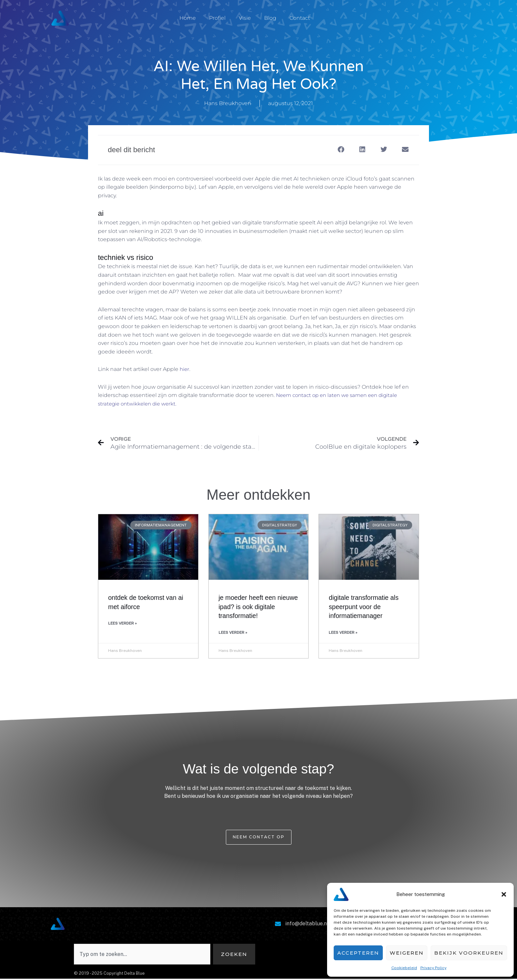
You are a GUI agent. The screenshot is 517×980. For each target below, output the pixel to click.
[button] (504, 894)
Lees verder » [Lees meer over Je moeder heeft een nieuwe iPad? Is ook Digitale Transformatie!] (233, 633)
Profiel (217, 18)
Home (188, 18)
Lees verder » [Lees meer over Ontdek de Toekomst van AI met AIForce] (122, 624)
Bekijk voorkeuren (469, 953)
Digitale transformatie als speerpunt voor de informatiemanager (366, 607)
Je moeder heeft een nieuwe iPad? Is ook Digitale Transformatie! (252, 607)
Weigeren (407, 953)
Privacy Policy (433, 968)
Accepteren (358, 953)
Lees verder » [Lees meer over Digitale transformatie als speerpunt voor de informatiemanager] (343, 633)
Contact (300, 18)
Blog (270, 18)
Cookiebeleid (404, 968)
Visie (245, 18)
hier (185, 369)
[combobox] (141, 955)
